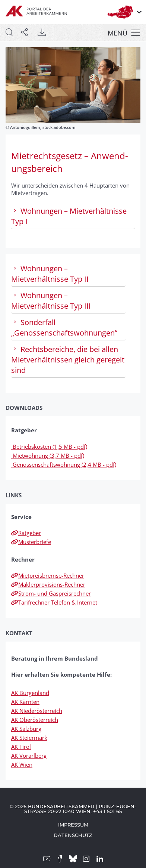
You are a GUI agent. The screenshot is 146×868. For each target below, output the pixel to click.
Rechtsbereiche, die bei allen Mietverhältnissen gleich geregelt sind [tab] (68, 360)
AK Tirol (21, 747)
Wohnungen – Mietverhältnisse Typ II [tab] (50, 274)
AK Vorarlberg (29, 756)
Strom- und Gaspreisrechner (51, 593)
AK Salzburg (26, 729)
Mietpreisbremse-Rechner (48, 575)
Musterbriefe (31, 542)
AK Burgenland (30, 693)
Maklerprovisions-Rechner (48, 584)
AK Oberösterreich (35, 720)
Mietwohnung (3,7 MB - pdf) (48, 455)
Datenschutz (73, 835)
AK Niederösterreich (37, 711)
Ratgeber (26, 533)
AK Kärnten (25, 702)
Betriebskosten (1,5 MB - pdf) (49, 447)
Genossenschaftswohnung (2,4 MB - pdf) (64, 464)
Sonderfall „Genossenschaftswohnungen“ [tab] (64, 328)
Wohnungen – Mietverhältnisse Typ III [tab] (51, 301)
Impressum (73, 825)
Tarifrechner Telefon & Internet (54, 602)
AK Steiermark (29, 738)
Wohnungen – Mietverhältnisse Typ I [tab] (69, 216)
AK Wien (22, 764)
